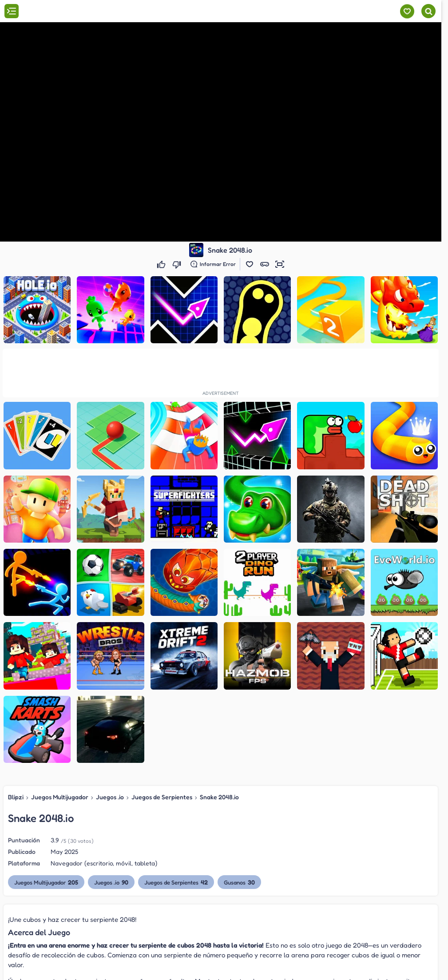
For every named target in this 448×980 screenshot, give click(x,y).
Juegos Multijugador (60, 797)
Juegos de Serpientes (162, 797)
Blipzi (16, 797)
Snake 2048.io (219, 797)
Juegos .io (110, 797)
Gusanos (239, 882)
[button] (250, 264)
